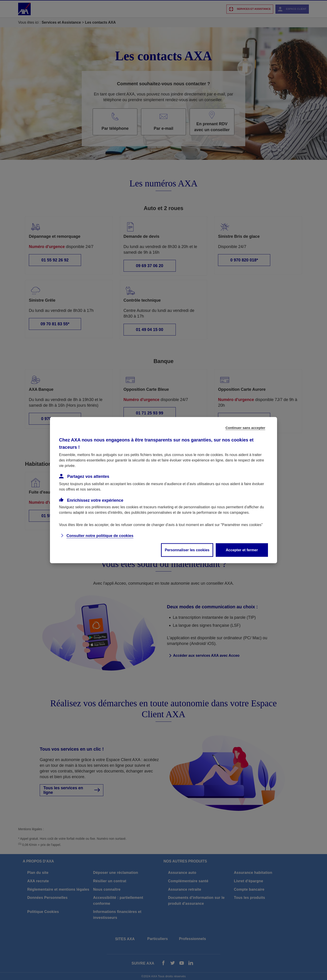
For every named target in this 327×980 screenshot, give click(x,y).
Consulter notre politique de (100, 535)
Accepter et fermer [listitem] (242, 550)
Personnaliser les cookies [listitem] (187, 550)
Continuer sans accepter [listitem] (245, 427)
